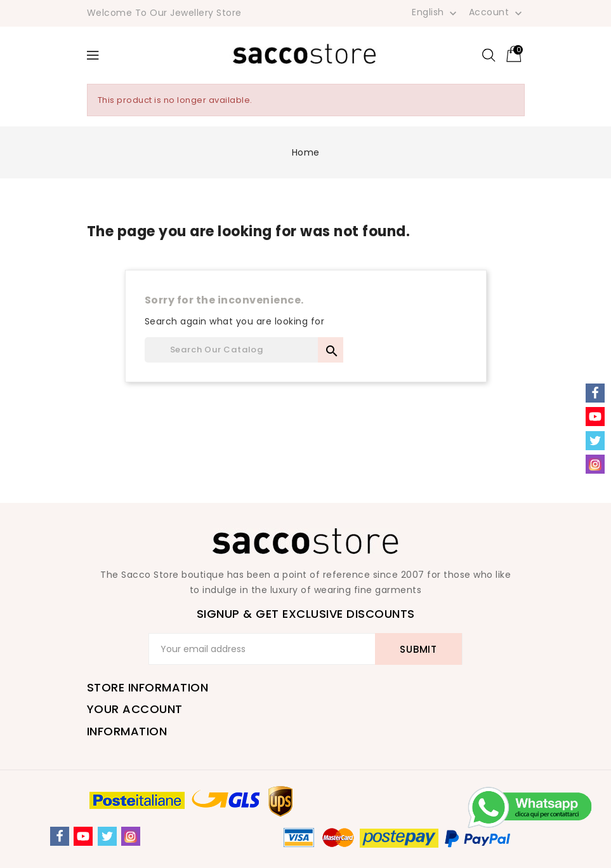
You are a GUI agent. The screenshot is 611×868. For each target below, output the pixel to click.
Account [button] (497, 13)
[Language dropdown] (436, 12)
